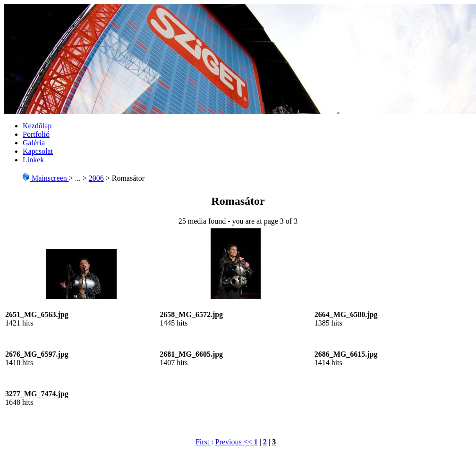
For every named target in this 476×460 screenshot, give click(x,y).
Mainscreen (46, 178)
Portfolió (36, 134)
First (203, 442)
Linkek (33, 160)
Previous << (235, 442)
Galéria (34, 143)
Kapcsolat (38, 151)
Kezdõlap (37, 126)
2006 (96, 178)
